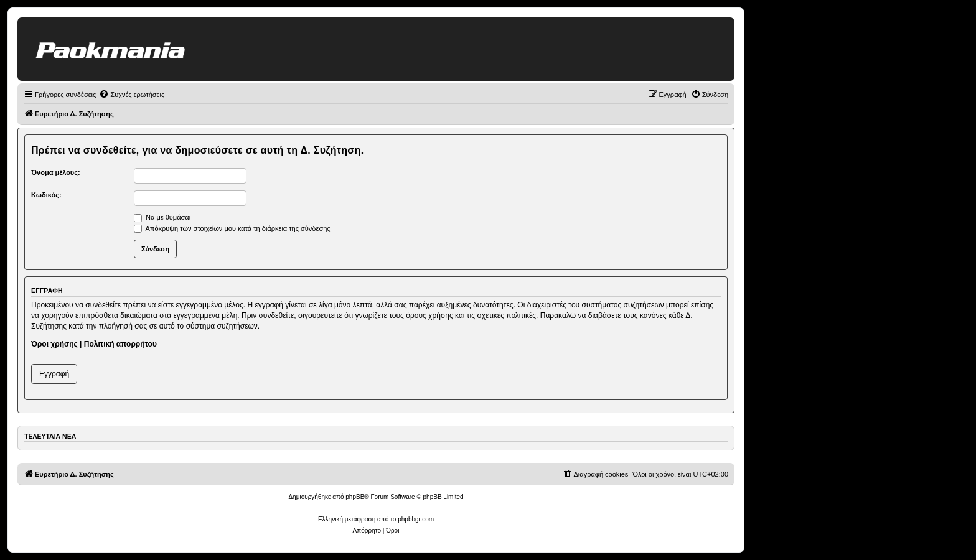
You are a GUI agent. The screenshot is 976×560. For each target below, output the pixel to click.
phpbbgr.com (416, 519)
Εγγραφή (54, 374)
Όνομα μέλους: (56, 172)
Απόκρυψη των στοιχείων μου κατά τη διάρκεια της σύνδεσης (232, 228)
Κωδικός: (46, 195)
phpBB (355, 497)
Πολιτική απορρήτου (120, 344)
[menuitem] (132, 95)
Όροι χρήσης (54, 344)
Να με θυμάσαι (162, 217)
